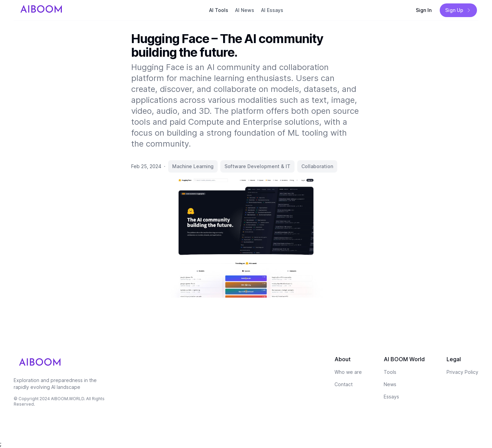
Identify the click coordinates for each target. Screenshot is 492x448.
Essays (391, 397)
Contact (344, 384)
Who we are (348, 372)
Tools (390, 372)
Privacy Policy (462, 372)
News (390, 384)
